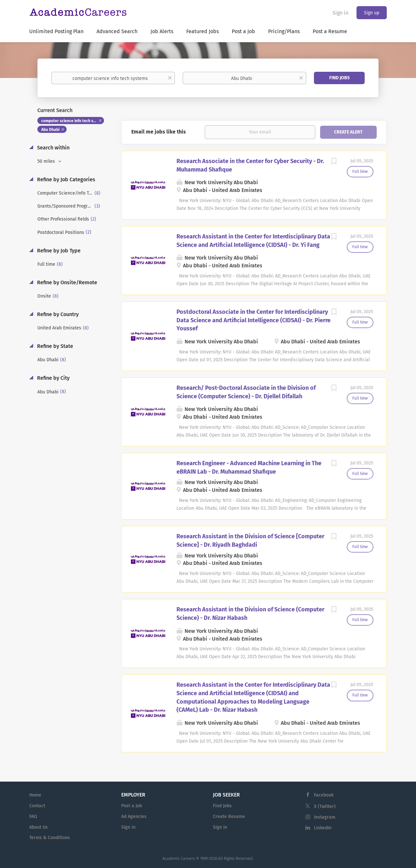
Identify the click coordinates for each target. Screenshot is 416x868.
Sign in (340, 13)
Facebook (324, 795)
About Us (39, 827)
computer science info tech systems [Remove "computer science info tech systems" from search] (73, 121)
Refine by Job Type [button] (58, 251)
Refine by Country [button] (57, 314)
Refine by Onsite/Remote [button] (66, 282)
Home (35, 795)
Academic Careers (179, 859)
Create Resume (229, 817)
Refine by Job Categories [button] (65, 179)
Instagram (325, 817)
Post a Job (132, 806)
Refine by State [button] (54, 346)
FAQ (33, 817)
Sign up (372, 13)
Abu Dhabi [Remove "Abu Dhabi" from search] (50, 130)
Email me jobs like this (159, 132)
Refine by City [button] (53, 378)
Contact (37, 806)
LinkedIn (323, 828)
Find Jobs (339, 78)
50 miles (47, 161)
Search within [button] (53, 148)
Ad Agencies (134, 817)
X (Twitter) (325, 806)
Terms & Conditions (50, 838)
